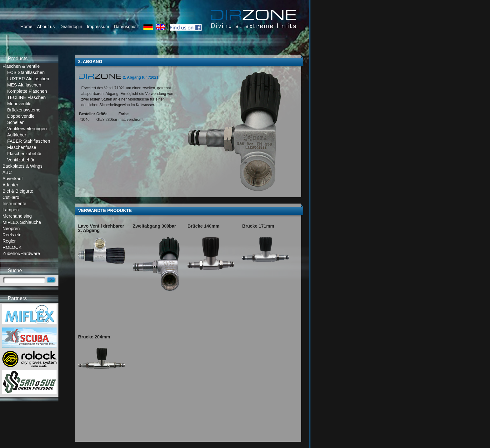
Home (26, 27)
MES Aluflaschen (24, 85)
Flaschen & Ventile (21, 66)
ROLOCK (12, 247)
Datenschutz (126, 27)
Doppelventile (21, 116)
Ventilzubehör (21, 160)
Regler (9, 241)
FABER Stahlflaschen (29, 141)
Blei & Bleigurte (18, 191)
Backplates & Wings (22, 166)
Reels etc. (12, 235)
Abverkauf (13, 179)
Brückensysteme (24, 110)
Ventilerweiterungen (27, 129)
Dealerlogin (71, 27)
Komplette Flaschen (27, 91)
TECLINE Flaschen (26, 97)
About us (46, 27)
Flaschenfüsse (22, 147)
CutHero (11, 197)
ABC (7, 172)
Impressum (98, 27)
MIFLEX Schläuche (22, 222)
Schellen (16, 122)
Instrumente (14, 204)
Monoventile (19, 104)
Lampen (11, 210)
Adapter (10, 185)
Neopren (11, 229)
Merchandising (17, 216)
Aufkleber (17, 135)
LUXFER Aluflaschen (28, 79)
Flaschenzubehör (24, 154)
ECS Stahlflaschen (26, 72)
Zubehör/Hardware (21, 254)
